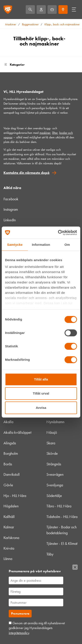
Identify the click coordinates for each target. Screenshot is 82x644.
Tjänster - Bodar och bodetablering (61, 530)
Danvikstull (12, 474)
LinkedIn (10, 220)
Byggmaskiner (30, 24)
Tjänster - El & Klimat (62, 543)
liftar (55, 133)
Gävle (8, 485)
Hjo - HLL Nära (15, 496)
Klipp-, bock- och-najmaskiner (62, 24)
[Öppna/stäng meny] (74, 10)
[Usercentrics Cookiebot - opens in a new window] (58, 233)
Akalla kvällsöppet (17, 432)
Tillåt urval (41, 393)
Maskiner (11, 24)
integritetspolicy (19, 633)
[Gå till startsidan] (8, 10)
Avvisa (41, 408)
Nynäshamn (55, 422)
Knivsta (9, 548)
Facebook (11, 199)
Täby (50, 554)
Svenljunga (55, 485)
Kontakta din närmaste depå (26, 173)
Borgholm (11, 453)
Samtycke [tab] (15, 245)
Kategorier (14, 64)
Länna (8, 559)
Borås (8, 464)
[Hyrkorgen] (52, 10)
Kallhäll (9, 517)
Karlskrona (11, 538)
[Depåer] (63, 10)
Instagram (11, 209)
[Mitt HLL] (41, 10)
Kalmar (9, 527)
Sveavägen (55, 474)
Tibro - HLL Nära (59, 506)
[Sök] (30, 10)
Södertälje (54, 496)
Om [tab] (67, 245)
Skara (51, 443)
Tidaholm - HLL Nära (62, 517)
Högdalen (11, 506)
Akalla (8, 422)
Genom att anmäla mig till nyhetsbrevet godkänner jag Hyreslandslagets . (37, 628)
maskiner (45, 133)
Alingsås (10, 443)
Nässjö (52, 432)
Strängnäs (54, 464)
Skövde (52, 453)
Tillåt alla (41, 379)
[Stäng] (75, 567)
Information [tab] (41, 245)
